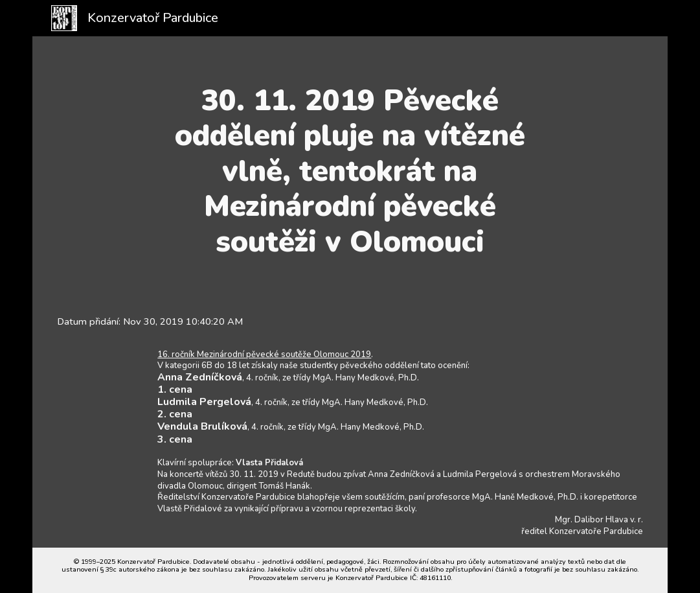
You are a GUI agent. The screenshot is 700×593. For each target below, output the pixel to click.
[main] (350, 171)
